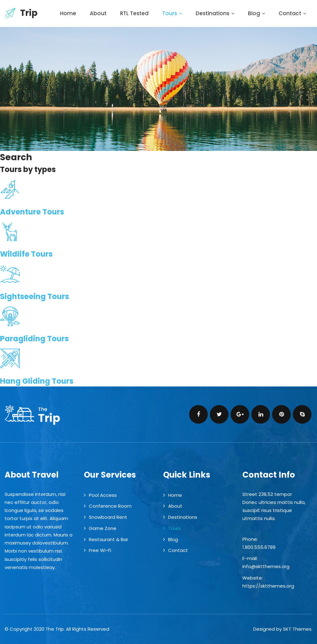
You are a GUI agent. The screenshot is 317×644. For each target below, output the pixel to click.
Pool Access (103, 495)
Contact (292, 13)
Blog (256, 13)
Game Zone (103, 528)
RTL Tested (134, 13)
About (98, 13)
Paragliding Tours (34, 339)
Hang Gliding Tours (37, 381)
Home (68, 13)
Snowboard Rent (108, 517)
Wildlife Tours (26, 254)
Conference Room (110, 506)
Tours (172, 13)
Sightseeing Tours (35, 296)
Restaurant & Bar (109, 539)
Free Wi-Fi (100, 550)
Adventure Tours (32, 212)
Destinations (215, 13)
